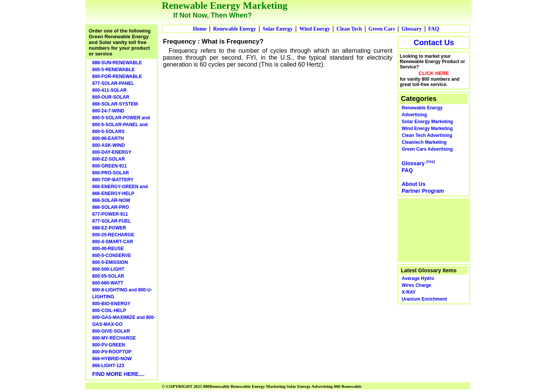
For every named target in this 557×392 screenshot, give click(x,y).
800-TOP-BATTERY (113, 180)
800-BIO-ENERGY (111, 304)
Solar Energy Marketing (427, 122)
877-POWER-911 (110, 214)
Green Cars (382, 29)
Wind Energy (314, 29)
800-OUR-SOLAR (111, 97)
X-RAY (409, 292)
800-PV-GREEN (109, 345)
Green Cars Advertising (427, 149)
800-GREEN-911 (110, 166)
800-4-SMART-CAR (113, 242)
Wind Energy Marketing (427, 128)
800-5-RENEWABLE (113, 70)
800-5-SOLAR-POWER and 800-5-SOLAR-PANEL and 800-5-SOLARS (121, 125)
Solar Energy (278, 29)
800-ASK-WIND (108, 145)
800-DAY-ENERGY (112, 152)
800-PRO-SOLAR (111, 173)
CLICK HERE (434, 73)
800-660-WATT (108, 283)
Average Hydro (418, 278)
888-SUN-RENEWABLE (117, 63)
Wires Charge (416, 285)
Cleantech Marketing (424, 142)
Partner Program (423, 191)
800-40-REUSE (108, 249)
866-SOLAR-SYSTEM (115, 104)
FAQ (434, 29)
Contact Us (434, 42)
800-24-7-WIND (108, 111)
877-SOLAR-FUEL (112, 221)
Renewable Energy (235, 29)
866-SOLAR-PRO (111, 207)
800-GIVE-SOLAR (111, 331)
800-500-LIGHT (108, 269)
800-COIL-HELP (109, 311)
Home (200, 29)
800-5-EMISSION (110, 262)
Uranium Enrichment (424, 299)
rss (431, 161)
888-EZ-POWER (109, 228)
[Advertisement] (434, 229)
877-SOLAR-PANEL (113, 83)
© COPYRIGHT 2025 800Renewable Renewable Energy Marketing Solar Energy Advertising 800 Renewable (262, 386)
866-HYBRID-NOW (112, 359)
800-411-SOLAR (109, 90)
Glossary (411, 29)
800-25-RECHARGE (113, 235)
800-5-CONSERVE (112, 255)
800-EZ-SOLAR (108, 159)
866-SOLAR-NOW (111, 200)
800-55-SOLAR (108, 276)
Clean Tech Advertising (427, 135)
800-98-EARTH (108, 138)
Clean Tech (349, 29)
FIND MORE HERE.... (118, 374)
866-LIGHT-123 (108, 366)
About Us (414, 184)
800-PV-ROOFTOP (112, 352)
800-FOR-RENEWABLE (117, 76)
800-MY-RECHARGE (114, 338)
